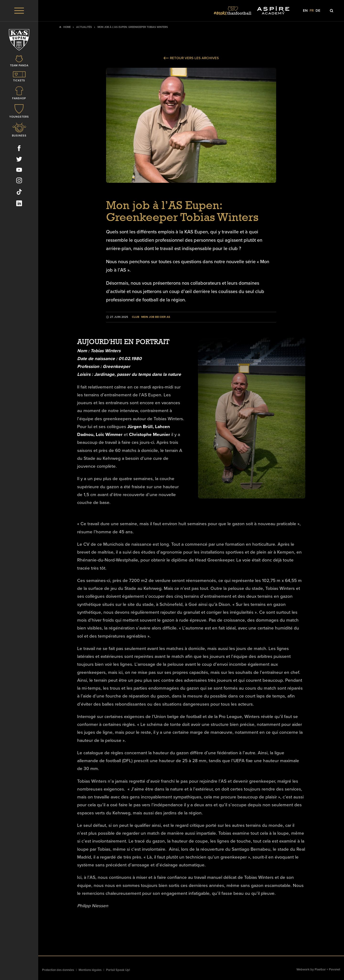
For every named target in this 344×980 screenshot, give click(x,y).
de (318, 11)
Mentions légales (90, 970)
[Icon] (19, 61)
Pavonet (335, 970)
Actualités (84, 27)
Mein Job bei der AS (156, 317)
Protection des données (58, 970)
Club (136, 317)
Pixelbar (320, 970)
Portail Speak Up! (118, 970)
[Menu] (19, 11)
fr (312, 11)
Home (67, 27)
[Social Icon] (19, 149)
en (305, 11)
